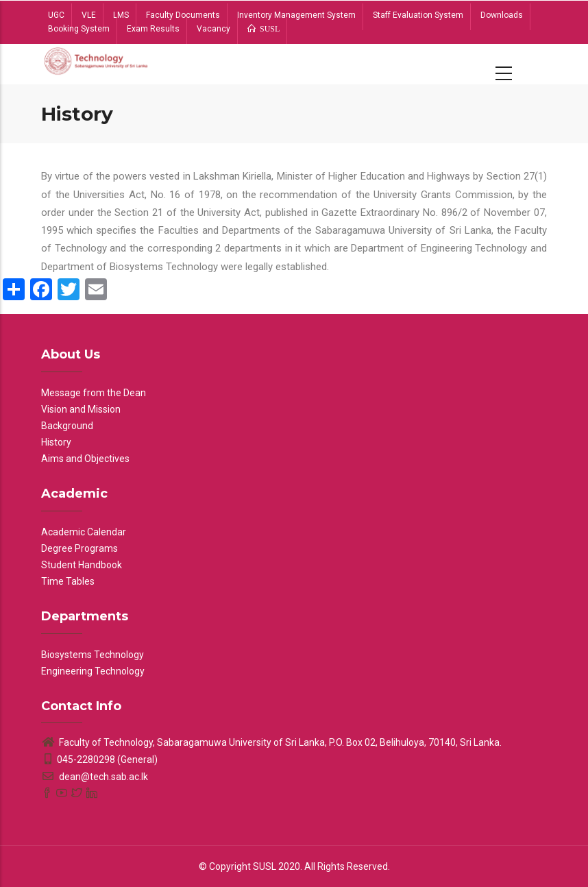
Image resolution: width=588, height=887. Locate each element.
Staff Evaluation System (418, 15)
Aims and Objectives (85, 459)
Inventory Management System (296, 15)
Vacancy (213, 29)
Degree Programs (79, 548)
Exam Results (153, 29)
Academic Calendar (84, 532)
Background (67, 426)
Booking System (79, 29)
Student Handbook (82, 565)
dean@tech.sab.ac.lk (95, 777)
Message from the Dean (94, 393)
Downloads (502, 15)
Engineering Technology (93, 671)
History (56, 442)
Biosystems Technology (93, 655)
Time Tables (68, 581)
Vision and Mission (81, 409)
